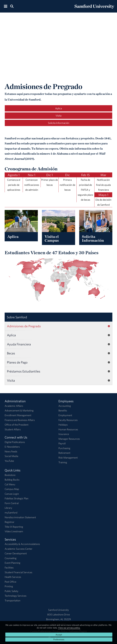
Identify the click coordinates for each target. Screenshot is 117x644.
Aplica (58, 108)
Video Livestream (14, 531)
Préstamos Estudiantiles (24, 371)
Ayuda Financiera (19, 344)
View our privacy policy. (69, 628)
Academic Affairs (14, 406)
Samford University (58, 610)
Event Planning (12, 563)
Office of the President (17, 425)
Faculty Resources (68, 420)
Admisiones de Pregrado (24, 326)
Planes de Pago (17, 362)
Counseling (11, 558)
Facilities (9, 568)
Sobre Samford (17, 317)
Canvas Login (12, 494)
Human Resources (68, 429)
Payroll (62, 443)
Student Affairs (13, 429)
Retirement (64, 453)
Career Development (16, 553)
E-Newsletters (12, 447)
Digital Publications (15, 442)
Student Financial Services (18, 572)
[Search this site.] (12, 6)
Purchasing (64, 448)
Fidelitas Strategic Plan (17, 498)
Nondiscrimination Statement (20, 517)
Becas (11, 353)
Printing (9, 586)
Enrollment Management (18, 415)
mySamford (11, 513)
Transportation (12, 600)
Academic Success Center (18, 549)
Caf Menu (10, 484)
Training (63, 462)
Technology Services (15, 596)
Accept (59, 635)
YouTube (9, 461)
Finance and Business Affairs (20, 420)
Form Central (12, 503)
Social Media (11, 456)
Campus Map (12, 489)
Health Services (13, 577)
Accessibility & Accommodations (22, 544)
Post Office (10, 582)
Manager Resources (69, 439)
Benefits (63, 410)
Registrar (9, 522)
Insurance (64, 434)
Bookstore (10, 475)
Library (8, 508)
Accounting (65, 406)
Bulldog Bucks (12, 480)
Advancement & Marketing (19, 410)
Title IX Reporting (14, 527)
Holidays (63, 425)
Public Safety (11, 591)
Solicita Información (59, 123)
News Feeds (11, 451)
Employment (65, 415)
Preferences (59, 639)
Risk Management (68, 458)
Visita (58, 116)
